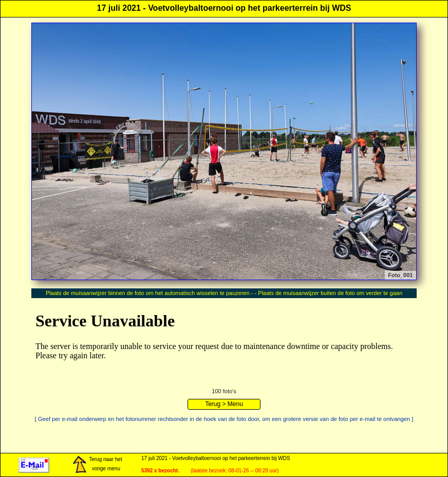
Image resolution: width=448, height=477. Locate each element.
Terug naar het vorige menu (97, 465)
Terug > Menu (224, 404)
